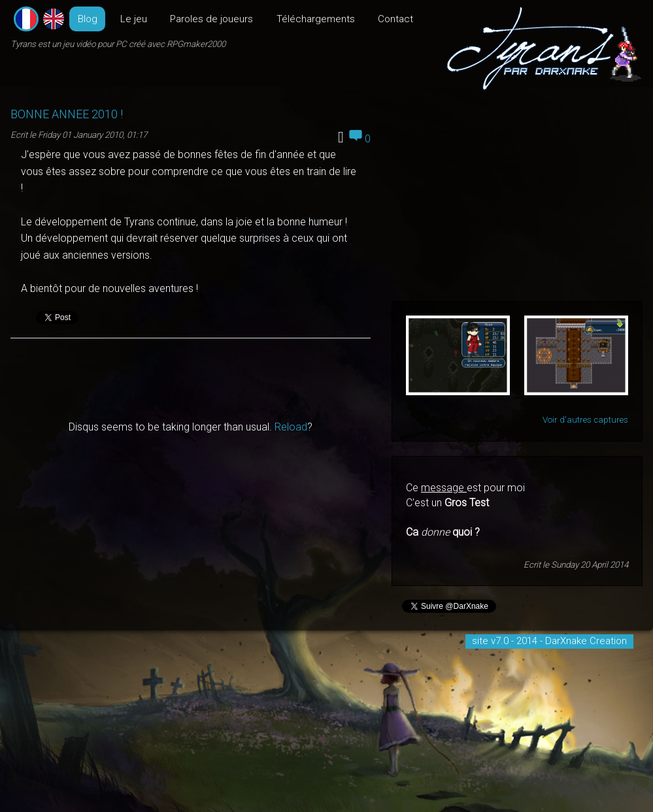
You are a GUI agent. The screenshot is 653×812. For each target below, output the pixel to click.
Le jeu (134, 19)
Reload (291, 427)
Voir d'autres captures (585, 420)
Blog (88, 19)
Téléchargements (316, 19)
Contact (395, 19)
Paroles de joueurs (211, 19)
